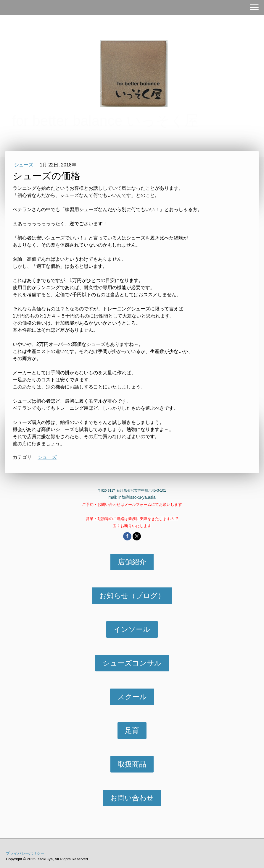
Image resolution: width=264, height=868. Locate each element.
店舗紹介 (132, 562)
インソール (132, 629)
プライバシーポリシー (25, 853)
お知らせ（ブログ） (132, 596)
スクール (132, 697)
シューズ (24, 165)
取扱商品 (132, 764)
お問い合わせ (132, 798)
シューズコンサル (132, 663)
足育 (132, 730)
